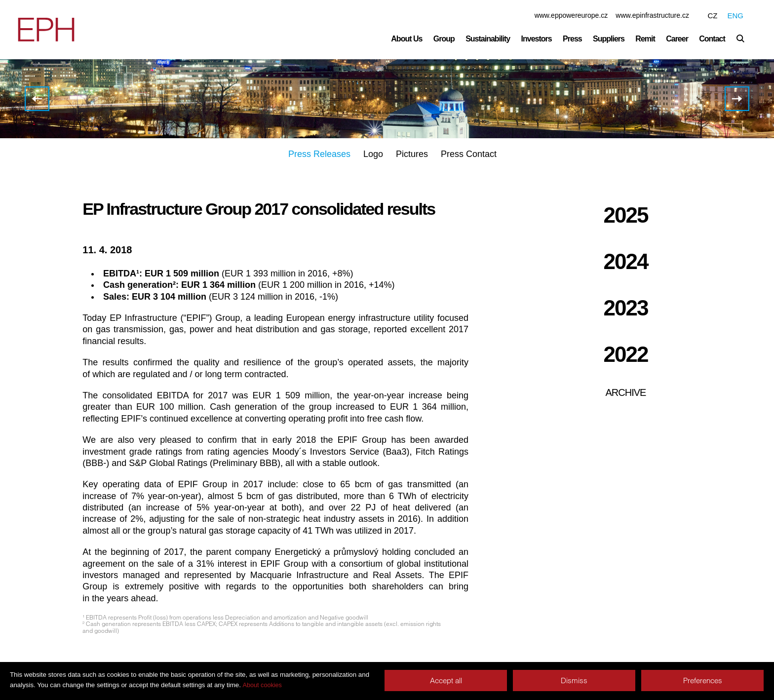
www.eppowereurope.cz (571, 15)
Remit (645, 39)
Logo (373, 154)
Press (572, 39)
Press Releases (319, 154)
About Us (406, 39)
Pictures (412, 154)
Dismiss (574, 681)
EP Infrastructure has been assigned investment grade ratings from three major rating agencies (737, 99)
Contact (712, 39)
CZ (712, 16)
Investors (537, 39)
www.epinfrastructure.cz (652, 15)
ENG (735, 16)
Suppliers (609, 39)
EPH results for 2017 (36, 99)
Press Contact (469, 154)
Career (677, 39)
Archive (626, 392)
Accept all (446, 681)
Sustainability (488, 39)
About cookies (262, 685)
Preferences (703, 681)
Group (444, 39)
